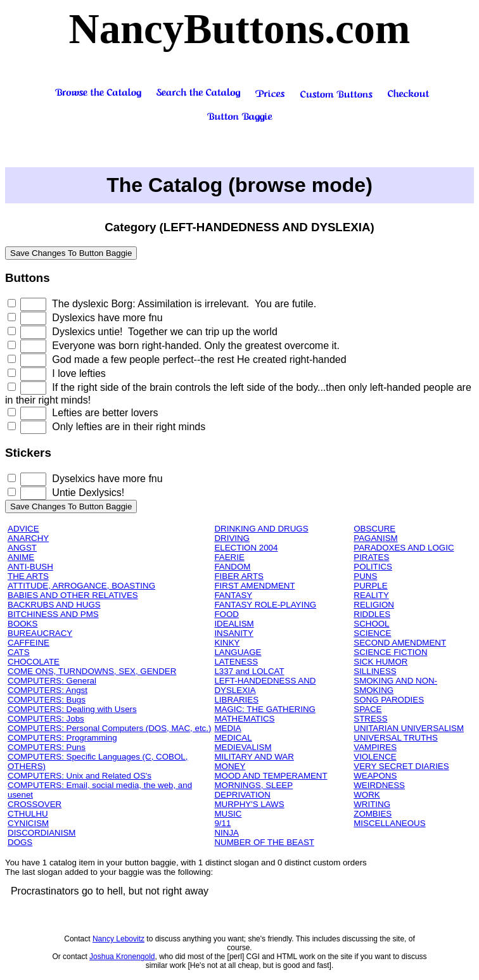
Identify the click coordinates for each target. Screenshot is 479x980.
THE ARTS (28, 576)
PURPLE (370, 586)
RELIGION (374, 605)
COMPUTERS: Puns (47, 747)
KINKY (227, 643)
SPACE (367, 709)
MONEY (230, 766)
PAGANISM (375, 538)
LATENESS (236, 662)
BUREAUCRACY (40, 633)
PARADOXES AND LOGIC (404, 548)
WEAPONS (375, 776)
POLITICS (373, 567)
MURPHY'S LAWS (249, 804)
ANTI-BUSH (30, 567)
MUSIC (228, 814)
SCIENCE (372, 633)
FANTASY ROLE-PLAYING (265, 605)
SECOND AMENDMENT (400, 643)
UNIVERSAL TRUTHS (396, 738)
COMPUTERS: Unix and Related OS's (80, 776)
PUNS (365, 576)
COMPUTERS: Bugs (47, 700)
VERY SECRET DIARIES (401, 766)
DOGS (20, 842)
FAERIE (229, 557)
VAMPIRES (375, 747)
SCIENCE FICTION (390, 652)
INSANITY (233, 633)
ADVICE (23, 529)
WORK (367, 795)
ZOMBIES (373, 814)
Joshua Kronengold (122, 957)
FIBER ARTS (239, 576)
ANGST (22, 548)
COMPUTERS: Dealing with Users (72, 709)
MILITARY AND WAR (254, 757)
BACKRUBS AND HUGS (54, 605)
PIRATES (371, 557)
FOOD (227, 614)
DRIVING (232, 538)
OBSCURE (374, 529)
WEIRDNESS (379, 785)
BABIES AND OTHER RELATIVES (73, 595)
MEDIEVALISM (243, 747)
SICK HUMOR (380, 662)
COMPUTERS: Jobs (46, 719)
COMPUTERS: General (52, 681)
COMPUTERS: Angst (48, 690)
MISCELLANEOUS (389, 823)
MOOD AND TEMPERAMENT (271, 776)
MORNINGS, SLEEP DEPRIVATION (253, 790)
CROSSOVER (35, 804)
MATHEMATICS (244, 719)
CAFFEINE (29, 643)
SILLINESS (375, 671)
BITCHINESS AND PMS (53, 614)
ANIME (21, 557)
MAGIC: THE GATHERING (265, 709)
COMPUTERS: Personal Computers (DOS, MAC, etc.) (109, 728)
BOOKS (22, 624)
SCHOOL (371, 624)
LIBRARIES (236, 700)
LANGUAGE (238, 652)
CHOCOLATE (34, 662)
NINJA (227, 833)
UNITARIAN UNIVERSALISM (409, 728)
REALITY (371, 595)
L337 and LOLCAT (249, 671)
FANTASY (233, 595)
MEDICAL (233, 738)
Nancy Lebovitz (118, 939)
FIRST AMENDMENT (254, 586)
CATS (19, 652)
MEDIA (227, 728)
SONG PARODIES (389, 700)
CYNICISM (28, 823)
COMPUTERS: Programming (62, 738)
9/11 (222, 823)
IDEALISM (234, 624)
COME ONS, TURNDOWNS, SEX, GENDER (92, 671)
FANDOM (232, 567)
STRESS (370, 719)
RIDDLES (372, 614)
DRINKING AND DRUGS (261, 529)
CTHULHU (28, 814)
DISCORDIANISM (42, 833)
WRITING (372, 804)
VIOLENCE (375, 757)
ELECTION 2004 (246, 548)
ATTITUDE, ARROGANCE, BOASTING (81, 586)
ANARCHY (28, 538)
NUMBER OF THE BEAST (264, 842)
